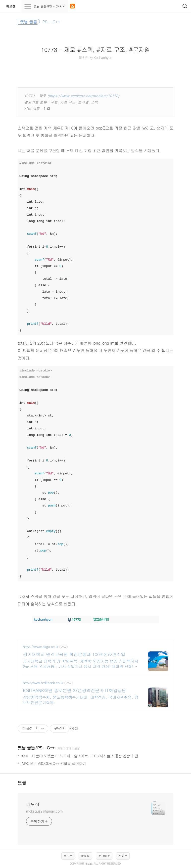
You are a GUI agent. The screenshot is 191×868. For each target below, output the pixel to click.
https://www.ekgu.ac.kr (41, 647)
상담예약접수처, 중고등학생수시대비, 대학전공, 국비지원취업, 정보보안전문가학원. (81, 700)
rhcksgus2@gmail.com (44, 811)
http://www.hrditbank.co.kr (43, 683)
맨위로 (123, 856)
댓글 (22, 783)
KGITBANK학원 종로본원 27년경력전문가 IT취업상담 (74, 690)
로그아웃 (104, 856)
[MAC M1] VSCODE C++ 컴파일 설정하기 (53, 763)
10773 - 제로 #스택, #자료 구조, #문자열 (95, 49)
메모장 (11, 6)
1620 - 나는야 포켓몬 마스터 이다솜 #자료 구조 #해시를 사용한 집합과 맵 (79, 756)
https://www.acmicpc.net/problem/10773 (83, 96)
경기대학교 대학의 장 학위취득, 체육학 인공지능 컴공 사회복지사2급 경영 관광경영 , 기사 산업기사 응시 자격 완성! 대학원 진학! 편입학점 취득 (81, 664)
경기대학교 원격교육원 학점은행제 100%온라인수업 (74, 654)
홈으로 (68, 856)
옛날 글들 (26, 748)
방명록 (85, 856)
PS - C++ (46, 748)
